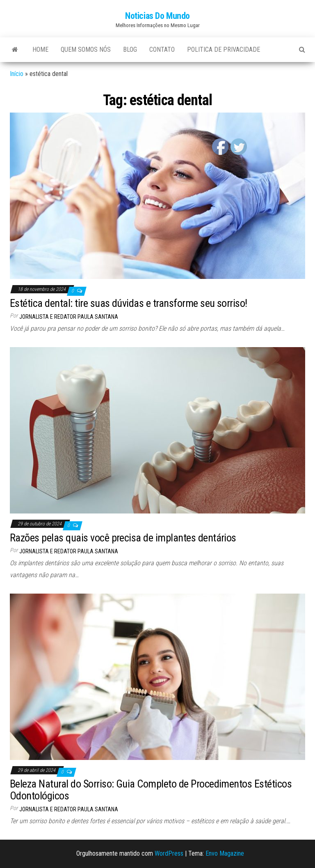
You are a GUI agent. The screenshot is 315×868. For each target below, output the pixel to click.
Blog (130, 50)
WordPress (169, 853)
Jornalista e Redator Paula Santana (69, 317)
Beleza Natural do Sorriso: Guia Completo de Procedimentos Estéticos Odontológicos (151, 790)
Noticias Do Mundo (157, 16)
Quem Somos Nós (86, 50)
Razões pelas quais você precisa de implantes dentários (123, 538)
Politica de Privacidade (224, 50)
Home (40, 50)
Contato (162, 50)
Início (17, 74)
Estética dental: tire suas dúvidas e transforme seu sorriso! (129, 303)
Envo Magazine (225, 853)
